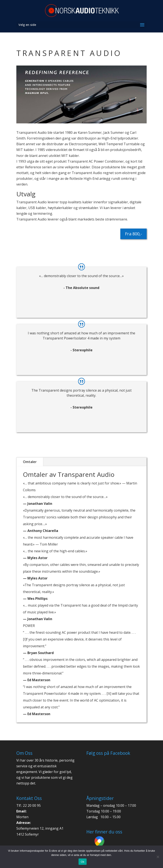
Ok (82, 862)
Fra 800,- (133, 234)
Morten (22, 817)
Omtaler (30, 462)
